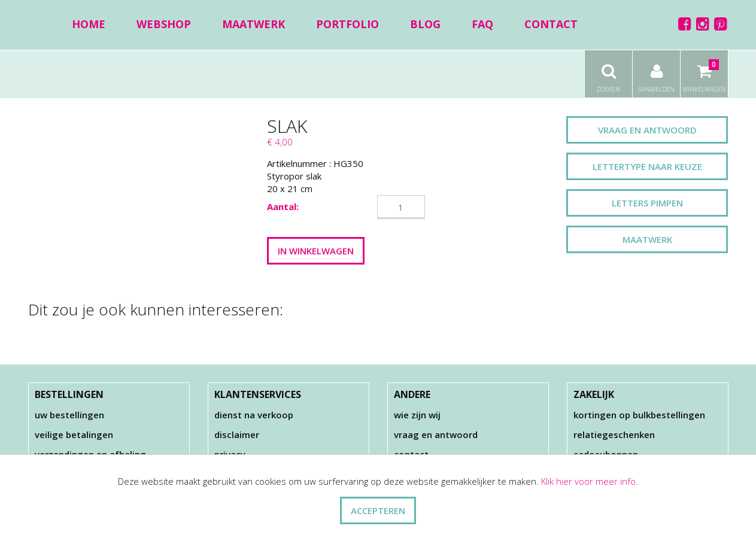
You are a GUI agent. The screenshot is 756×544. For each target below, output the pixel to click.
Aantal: (283, 206)
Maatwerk (253, 24)
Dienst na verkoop (254, 415)
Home (89, 24)
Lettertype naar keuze (647, 166)
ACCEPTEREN (378, 510)
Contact (551, 24)
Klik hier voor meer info (588, 481)
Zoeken (608, 72)
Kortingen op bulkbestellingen (639, 415)
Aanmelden (656, 72)
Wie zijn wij (417, 415)
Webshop (164, 24)
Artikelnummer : (299, 163)
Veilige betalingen (74, 434)
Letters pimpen (647, 203)
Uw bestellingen (69, 415)
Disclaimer (237, 434)
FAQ (482, 24)
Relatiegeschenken (614, 434)
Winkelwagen (704, 72)
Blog (425, 24)
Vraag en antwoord (647, 130)
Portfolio (347, 24)
